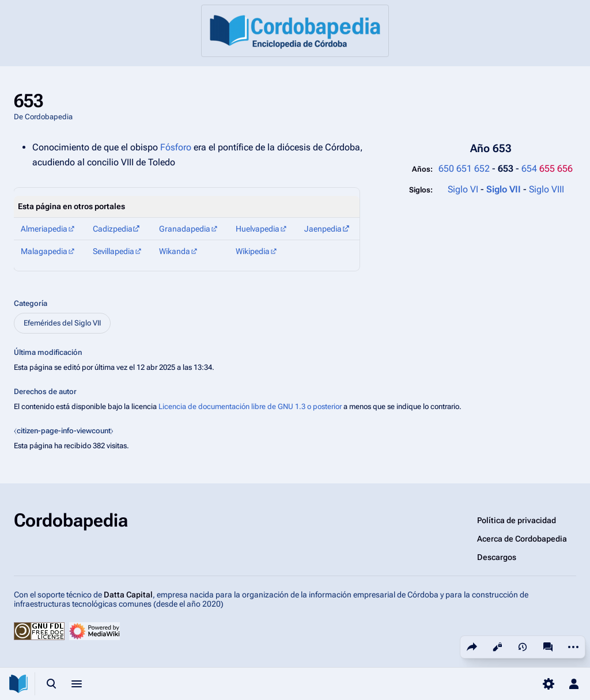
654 (529, 169)
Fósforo (176, 147)
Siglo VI (463, 189)
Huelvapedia (258, 229)
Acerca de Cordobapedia (522, 539)
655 (547, 169)
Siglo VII (505, 189)
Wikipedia (253, 251)
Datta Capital (128, 595)
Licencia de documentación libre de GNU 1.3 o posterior (250, 406)
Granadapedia (185, 229)
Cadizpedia (113, 229)
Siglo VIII (546, 189)
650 (446, 169)
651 (464, 169)
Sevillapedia (114, 251)
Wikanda (175, 251)
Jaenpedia (323, 229)
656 (565, 169)
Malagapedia (44, 251)
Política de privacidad (517, 520)
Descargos (497, 557)
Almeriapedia (44, 229)
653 (507, 169)
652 (482, 169)
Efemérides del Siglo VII (62, 323)
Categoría (31, 303)
